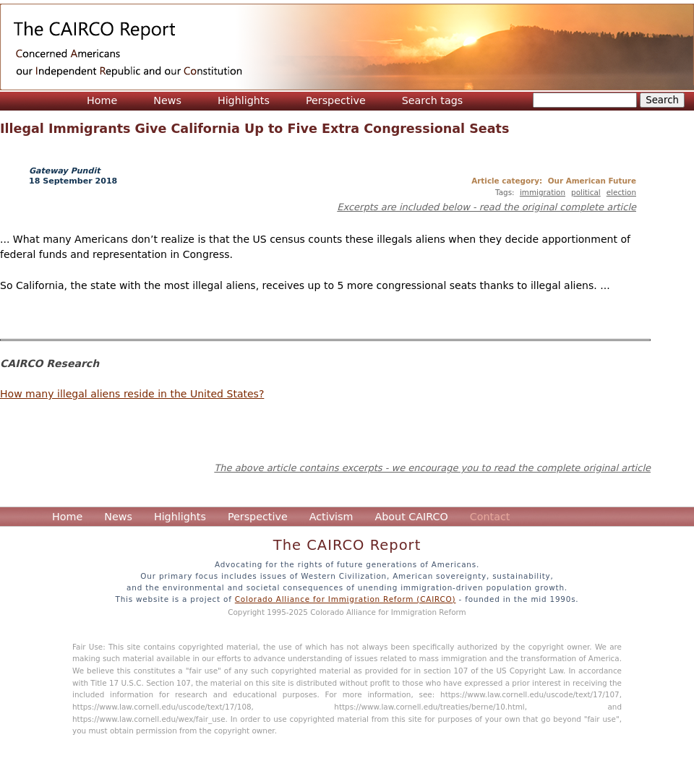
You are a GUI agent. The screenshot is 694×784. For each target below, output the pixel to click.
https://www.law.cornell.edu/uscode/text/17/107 (530, 694)
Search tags (433, 100)
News (167, 100)
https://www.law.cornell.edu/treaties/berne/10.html (429, 707)
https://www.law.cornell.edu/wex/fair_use (149, 719)
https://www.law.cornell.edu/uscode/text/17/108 (162, 707)
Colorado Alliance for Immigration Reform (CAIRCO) (346, 599)
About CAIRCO (411, 517)
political (586, 192)
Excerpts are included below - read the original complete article (487, 207)
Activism (331, 517)
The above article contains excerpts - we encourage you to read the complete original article (432, 468)
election (621, 192)
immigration (543, 192)
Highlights (244, 100)
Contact (490, 517)
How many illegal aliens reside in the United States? (132, 394)
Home (102, 100)
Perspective (336, 100)
